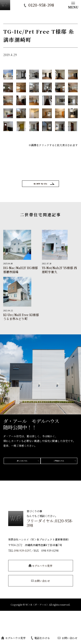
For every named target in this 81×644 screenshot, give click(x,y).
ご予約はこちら (41, 482)
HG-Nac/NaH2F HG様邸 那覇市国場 (21, 275)
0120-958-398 (41, 5)
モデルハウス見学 (14, 638)
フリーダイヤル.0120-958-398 (50, 544)
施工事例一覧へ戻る (41, 186)
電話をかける (40, 638)
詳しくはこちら (41, 468)
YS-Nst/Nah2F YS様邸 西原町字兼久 (59, 275)
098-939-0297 (22, 572)
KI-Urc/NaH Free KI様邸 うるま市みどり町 (21, 322)
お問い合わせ (67, 638)
